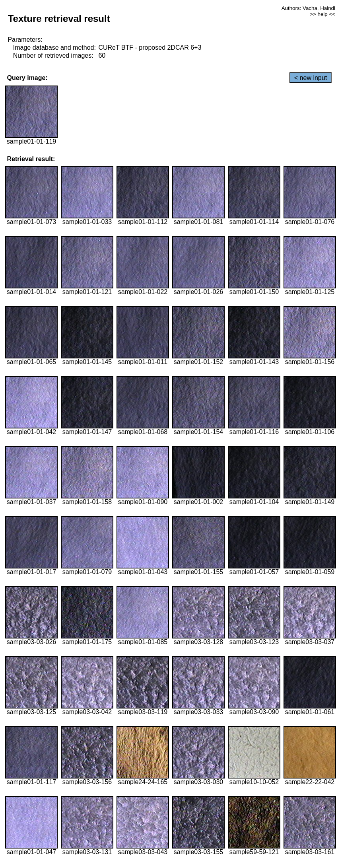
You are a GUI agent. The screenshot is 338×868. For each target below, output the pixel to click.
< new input (311, 78)
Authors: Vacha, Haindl (308, 8)
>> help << (322, 14)
